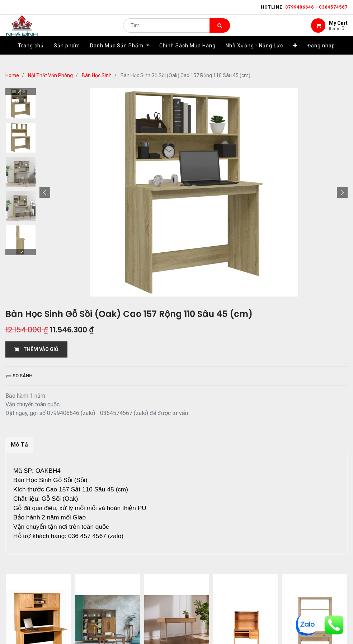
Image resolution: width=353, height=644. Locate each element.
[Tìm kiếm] (220, 31)
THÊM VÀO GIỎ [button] (36, 349)
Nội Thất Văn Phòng (50, 75)
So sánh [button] (19, 376)
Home (12, 75)
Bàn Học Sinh (97, 75)
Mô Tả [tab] (19, 445)
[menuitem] (31, 56)
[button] (295, 56)
